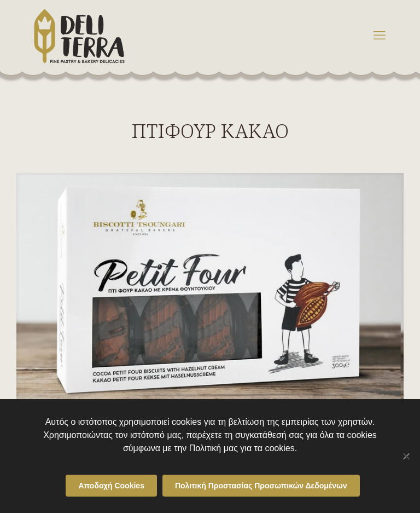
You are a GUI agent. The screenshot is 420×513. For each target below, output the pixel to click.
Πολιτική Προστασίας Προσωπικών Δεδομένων (261, 486)
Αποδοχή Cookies (111, 486)
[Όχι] (406, 456)
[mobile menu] (380, 36)
